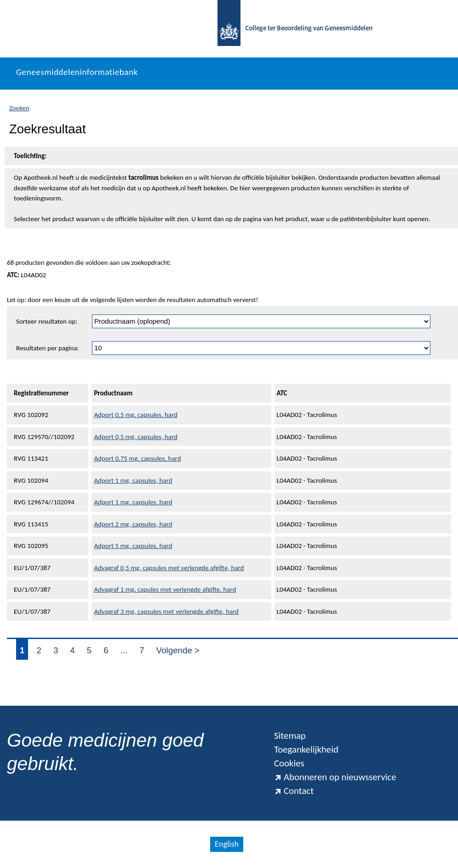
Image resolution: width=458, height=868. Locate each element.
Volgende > (178, 650)
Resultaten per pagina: (48, 348)
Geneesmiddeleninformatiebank (77, 72)
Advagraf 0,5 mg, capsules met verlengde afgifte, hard (169, 568)
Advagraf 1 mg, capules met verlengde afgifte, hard (165, 589)
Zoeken (19, 108)
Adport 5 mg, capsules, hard (133, 546)
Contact (294, 791)
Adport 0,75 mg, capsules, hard (137, 458)
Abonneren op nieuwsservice (335, 777)
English (227, 844)
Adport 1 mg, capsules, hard (133, 480)
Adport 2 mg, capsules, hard (133, 524)
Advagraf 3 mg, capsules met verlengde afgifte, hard (166, 611)
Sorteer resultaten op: (47, 321)
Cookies (289, 763)
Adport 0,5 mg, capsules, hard (136, 415)
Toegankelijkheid (306, 749)
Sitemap (290, 736)
